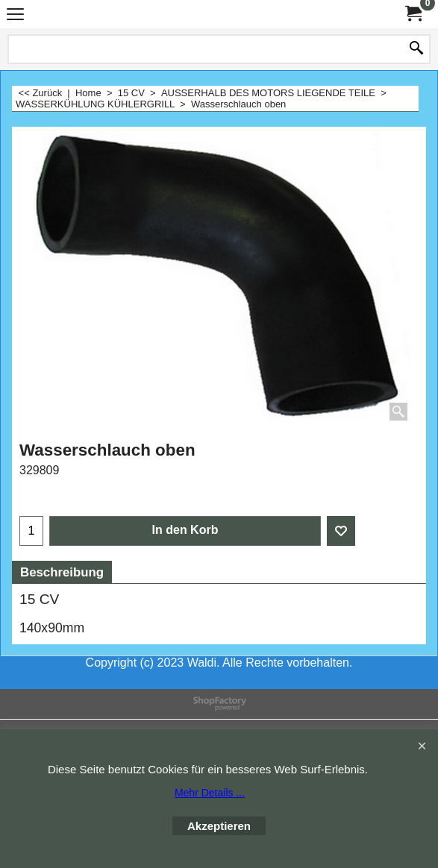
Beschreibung (62, 572)
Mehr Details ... (210, 793)
